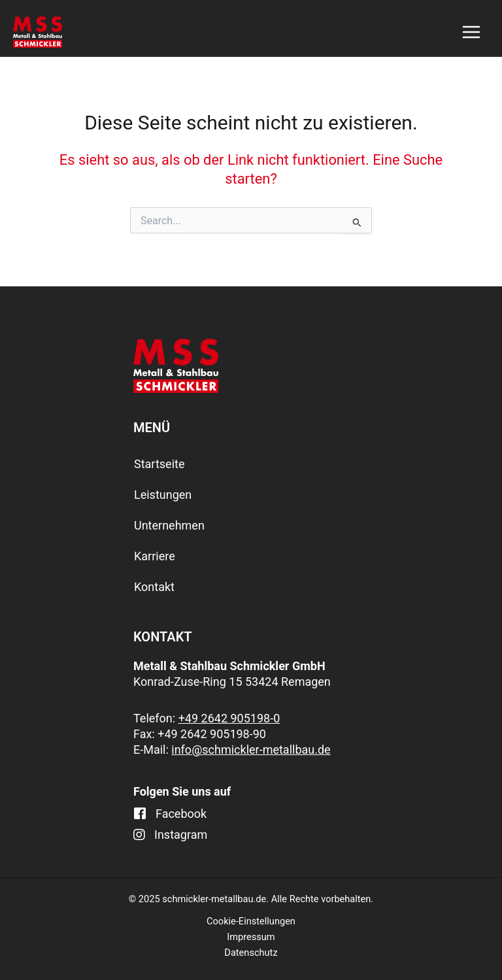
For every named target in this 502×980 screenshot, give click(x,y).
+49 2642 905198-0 (229, 718)
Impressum (251, 937)
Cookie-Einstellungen (251, 921)
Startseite (159, 464)
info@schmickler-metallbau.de (251, 750)
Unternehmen (169, 525)
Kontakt (154, 587)
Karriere (155, 556)
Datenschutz (251, 953)
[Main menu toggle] (471, 32)
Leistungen (163, 495)
